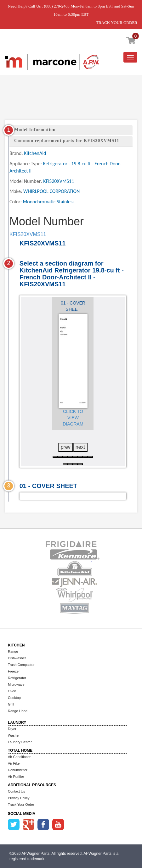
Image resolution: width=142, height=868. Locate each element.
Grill (11, 704)
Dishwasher (17, 658)
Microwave (16, 684)
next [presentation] (80, 447)
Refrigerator (17, 678)
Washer (14, 735)
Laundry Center (20, 742)
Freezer (14, 671)
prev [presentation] (66, 447)
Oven (12, 691)
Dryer (12, 729)
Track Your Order (21, 805)
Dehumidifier (18, 770)
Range (13, 651)
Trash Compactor (21, 665)
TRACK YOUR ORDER (117, 22)
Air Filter (14, 763)
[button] (55, 457)
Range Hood (18, 711)
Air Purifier (16, 777)
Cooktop (14, 698)
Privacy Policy (19, 798)
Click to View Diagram (73, 418)
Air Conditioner (19, 757)
